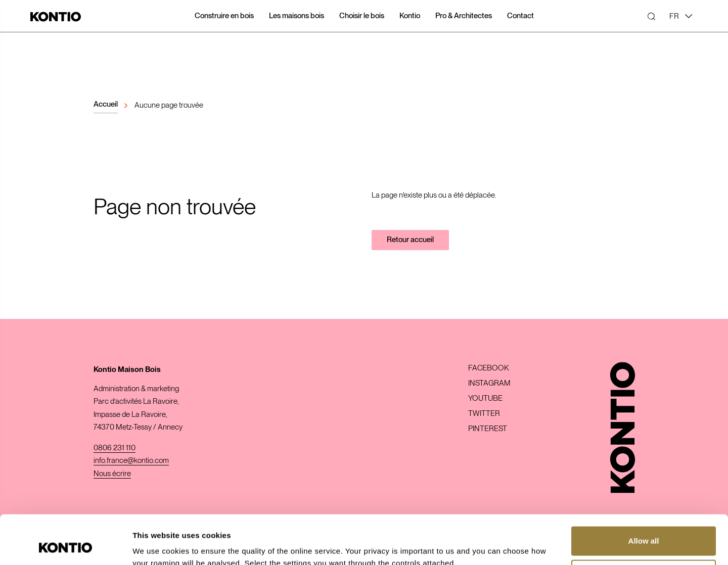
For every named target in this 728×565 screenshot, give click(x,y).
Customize (644, 528)
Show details (156, 545)
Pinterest (488, 429)
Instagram (489, 383)
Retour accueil (410, 240)
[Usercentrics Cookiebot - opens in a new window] (65, 545)
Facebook (488, 368)
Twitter (484, 414)
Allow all (644, 495)
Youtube (485, 398)
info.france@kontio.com (131, 460)
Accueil (106, 104)
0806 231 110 (115, 448)
